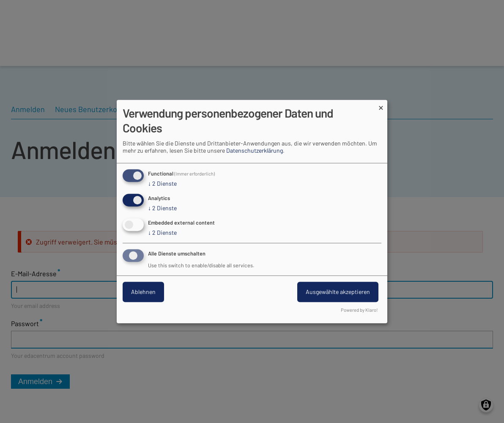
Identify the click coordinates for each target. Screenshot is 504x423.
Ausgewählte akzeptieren (338, 292)
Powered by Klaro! (359, 310)
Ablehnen (143, 292)
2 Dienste (162, 184)
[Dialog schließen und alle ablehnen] (381, 105)
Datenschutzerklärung (255, 151)
